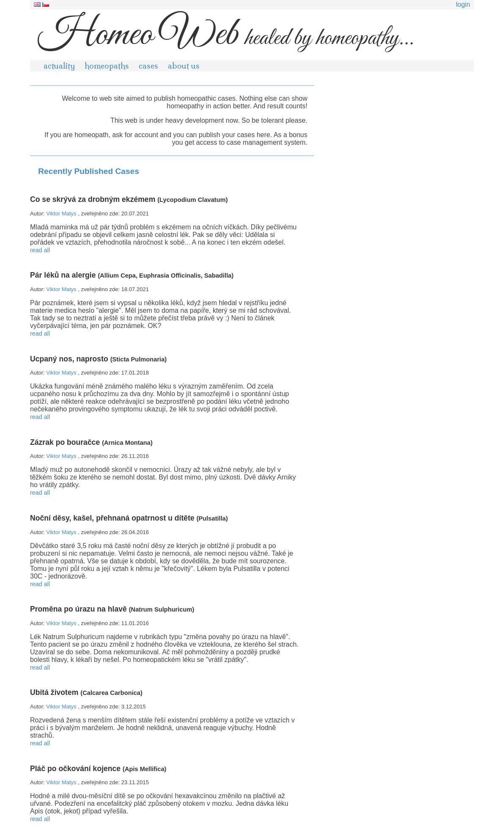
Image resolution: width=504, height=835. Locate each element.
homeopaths (107, 66)
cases (148, 66)
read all (40, 250)
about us (184, 66)
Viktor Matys (62, 214)
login (463, 4)
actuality (59, 66)
